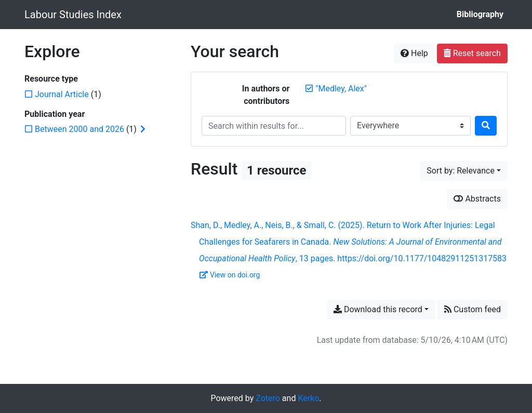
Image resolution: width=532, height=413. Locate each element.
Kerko (308, 398)
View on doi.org (230, 275)
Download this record (378, 309)
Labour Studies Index (73, 15)
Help (414, 53)
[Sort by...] (464, 171)
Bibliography (480, 14)
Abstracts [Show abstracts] (477, 199)
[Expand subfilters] (143, 129)
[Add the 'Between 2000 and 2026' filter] (79, 129)
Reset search (472, 53)
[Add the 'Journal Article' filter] (62, 94)
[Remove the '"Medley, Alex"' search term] (341, 89)
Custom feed (473, 309)
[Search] (486, 126)
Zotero (268, 398)
